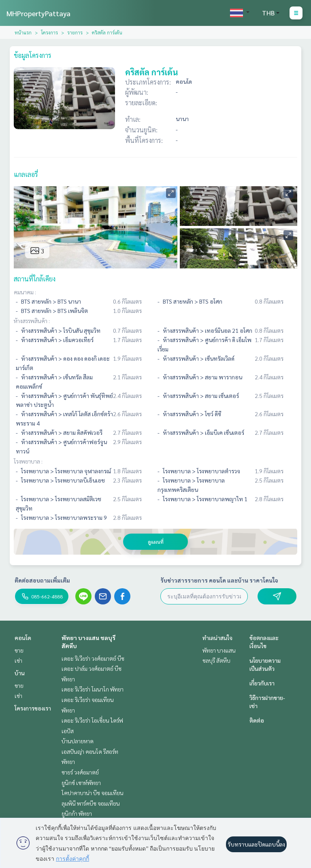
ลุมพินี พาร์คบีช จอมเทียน (91, 803)
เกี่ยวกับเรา (262, 683)
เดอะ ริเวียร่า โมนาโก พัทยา (93, 689)
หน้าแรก (23, 32)
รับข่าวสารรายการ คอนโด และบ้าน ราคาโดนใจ (219, 580)
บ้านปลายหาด (78, 741)
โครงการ (49, 32)
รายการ (75, 32)
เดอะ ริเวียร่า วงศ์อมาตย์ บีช (93, 658)
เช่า (18, 660)
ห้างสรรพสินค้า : (32, 321)
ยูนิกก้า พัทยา (77, 813)
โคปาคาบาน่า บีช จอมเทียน (93, 793)
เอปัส (68, 731)
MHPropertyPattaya (38, 13)
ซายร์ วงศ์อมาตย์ (80, 772)
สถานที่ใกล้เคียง (35, 279)
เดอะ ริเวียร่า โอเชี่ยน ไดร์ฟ (92, 720)
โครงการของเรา (33, 708)
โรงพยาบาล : (28, 461)
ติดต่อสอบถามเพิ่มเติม (42, 580)
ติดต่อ (257, 720)
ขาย (19, 650)
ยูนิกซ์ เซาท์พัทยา (81, 783)
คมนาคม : (25, 292)
